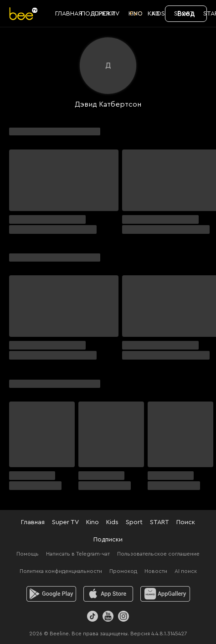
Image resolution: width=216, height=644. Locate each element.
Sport (134, 522)
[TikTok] (93, 616)
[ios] (108, 594)
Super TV (65, 522)
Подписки (108, 540)
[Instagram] (123, 616)
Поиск (186, 522)
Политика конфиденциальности (61, 571)
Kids (112, 522)
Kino (93, 522)
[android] (51, 594)
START (159, 522)
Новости (156, 571)
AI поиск (186, 571)
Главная (33, 522)
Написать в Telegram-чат (78, 554)
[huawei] (165, 594)
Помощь (28, 554)
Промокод (123, 571)
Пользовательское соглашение (158, 554)
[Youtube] (108, 616)
